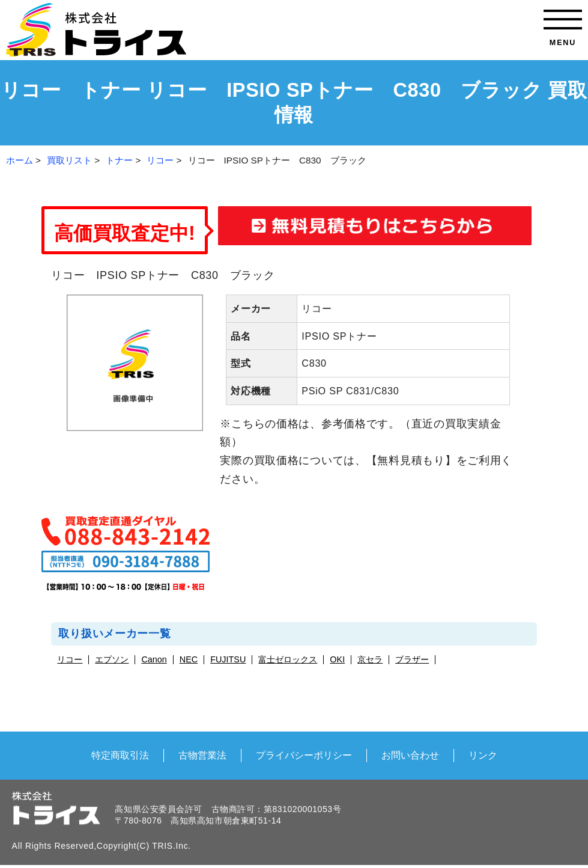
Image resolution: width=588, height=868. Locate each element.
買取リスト (69, 160)
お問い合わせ (410, 755)
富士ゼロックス (288, 660)
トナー (119, 160)
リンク (483, 755)
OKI (337, 660)
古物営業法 (202, 755)
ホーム (20, 160)
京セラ (370, 660)
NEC (189, 660)
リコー (160, 160)
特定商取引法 (120, 755)
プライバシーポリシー (304, 755)
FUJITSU (228, 660)
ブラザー (412, 660)
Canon (154, 660)
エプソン (112, 660)
